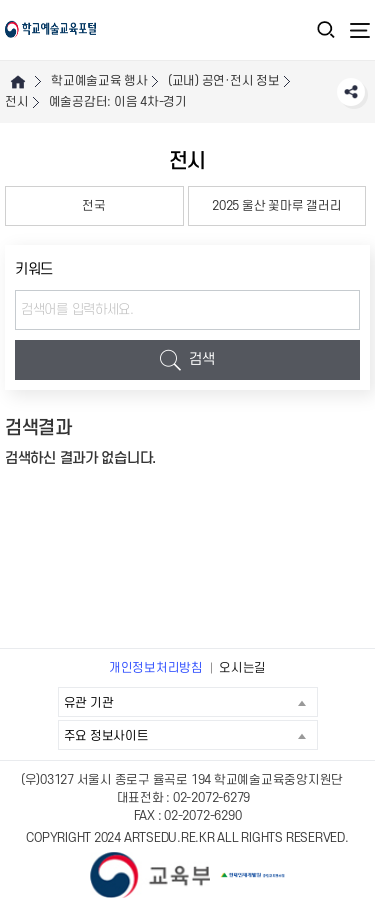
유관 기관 (190, 702)
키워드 (34, 269)
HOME (18, 81)
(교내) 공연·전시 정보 (224, 81)
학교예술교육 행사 (99, 81)
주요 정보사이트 (190, 735)
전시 (17, 102)
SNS (351, 92)
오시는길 (242, 668)
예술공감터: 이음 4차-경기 (118, 102)
